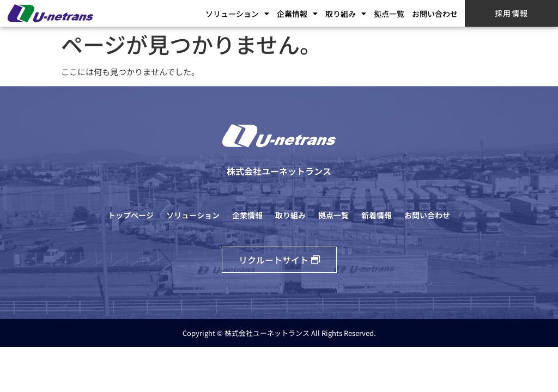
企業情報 (297, 14)
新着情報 (377, 215)
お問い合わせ (435, 14)
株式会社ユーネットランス (279, 171)
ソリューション (237, 14)
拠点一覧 (389, 14)
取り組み (346, 14)
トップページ (131, 215)
